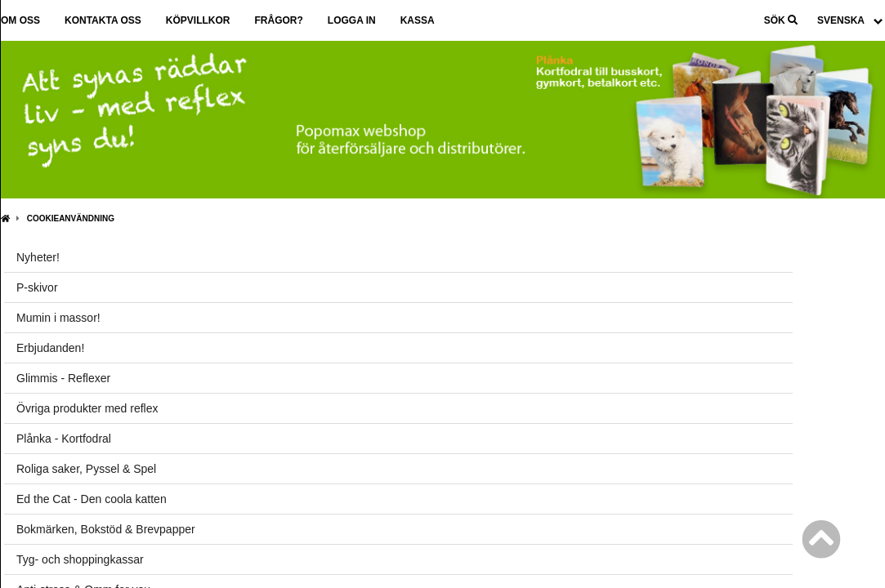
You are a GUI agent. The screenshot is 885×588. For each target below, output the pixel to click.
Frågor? (278, 20)
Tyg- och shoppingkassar (80, 559)
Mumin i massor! (58, 318)
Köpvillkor (198, 20)
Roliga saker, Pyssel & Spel (86, 469)
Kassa (418, 20)
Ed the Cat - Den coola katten (92, 499)
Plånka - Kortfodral (64, 439)
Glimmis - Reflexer (63, 378)
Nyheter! (38, 257)
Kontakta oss (103, 20)
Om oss (20, 20)
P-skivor (37, 287)
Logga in (352, 20)
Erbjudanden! (50, 348)
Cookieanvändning (71, 218)
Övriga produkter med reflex (87, 408)
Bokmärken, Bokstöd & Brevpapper (106, 529)
